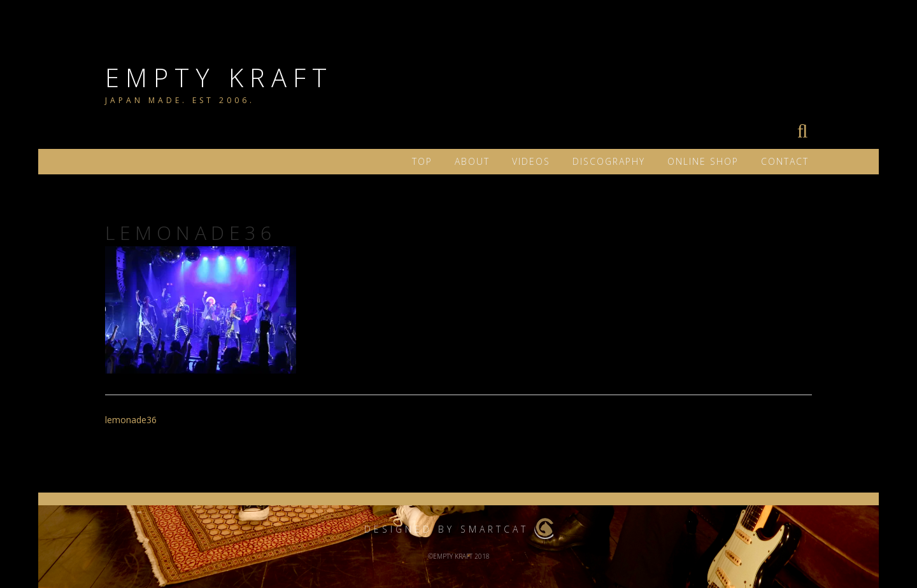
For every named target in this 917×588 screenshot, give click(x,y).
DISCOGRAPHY (609, 161)
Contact (785, 161)
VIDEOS (531, 161)
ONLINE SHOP (703, 161)
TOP (422, 161)
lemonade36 (131, 420)
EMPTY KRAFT (219, 77)
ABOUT (472, 161)
